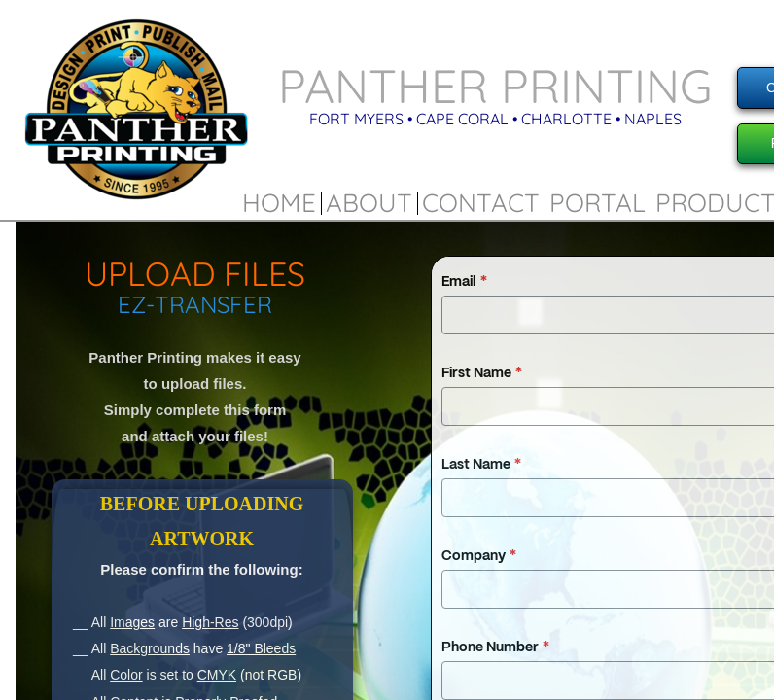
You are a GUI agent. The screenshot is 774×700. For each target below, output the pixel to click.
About (369, 203)
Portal (598, 203)
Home (279, 203)
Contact (481, 203)
